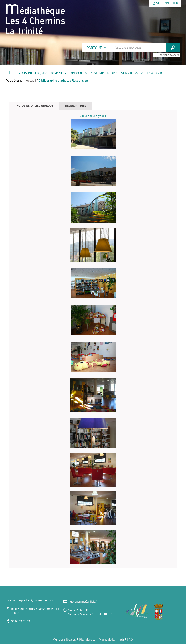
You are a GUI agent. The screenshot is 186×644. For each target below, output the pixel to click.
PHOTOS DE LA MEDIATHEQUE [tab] (34, 106)
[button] (32, 73)
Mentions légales (64, 639)
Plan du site (87, 639)
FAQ (130, 639)
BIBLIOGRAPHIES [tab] (75, 106)
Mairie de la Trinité (111, 639)
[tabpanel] (93, 339)
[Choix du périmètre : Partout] (97, 47)
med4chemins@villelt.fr (83, 601)
